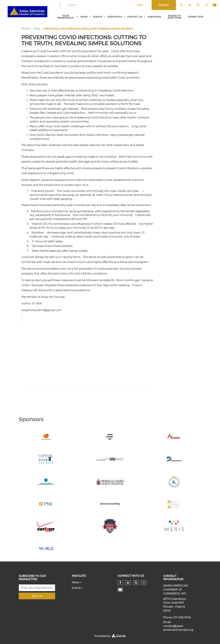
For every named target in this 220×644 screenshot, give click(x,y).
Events (76, 588)
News (76, 582)
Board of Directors (175, 17)
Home (26, 29)
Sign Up (37, 596)
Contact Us (135, 17)
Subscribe (154, 17)
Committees (196, 17)
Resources (115, 17)
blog (37, 29)
